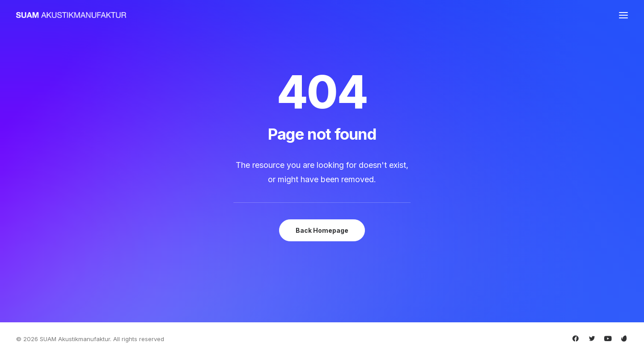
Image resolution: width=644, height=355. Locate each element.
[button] (623, 15)
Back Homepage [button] (322, 230)
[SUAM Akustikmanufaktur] (71, 15)
